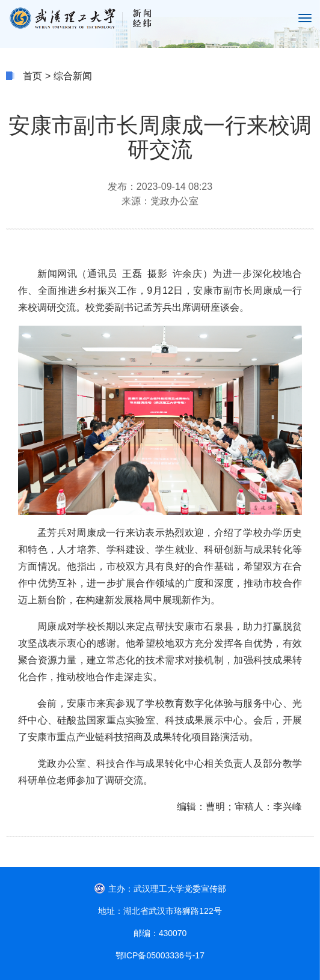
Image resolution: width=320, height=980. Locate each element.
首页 (32, 76)
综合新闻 (73, 76)
